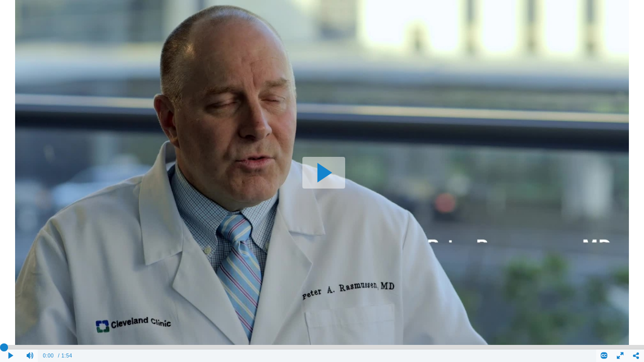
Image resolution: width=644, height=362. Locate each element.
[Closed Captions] (604, 356)
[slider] (322, 347)
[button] (324, 173)
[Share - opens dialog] (636, 356)
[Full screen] (620, 356)
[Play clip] (11, 356)
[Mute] (30, 356)
